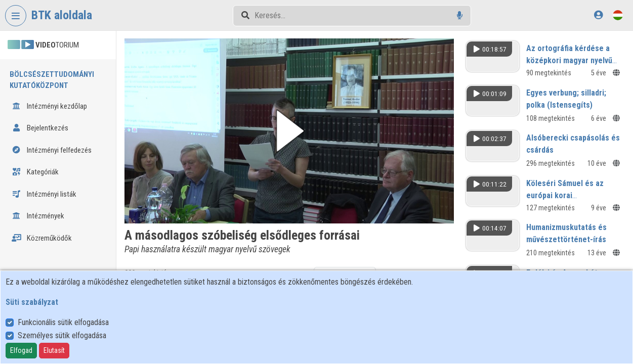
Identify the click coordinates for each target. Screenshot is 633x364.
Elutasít (54, 350)
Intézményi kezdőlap (49, 106)
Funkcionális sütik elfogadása (63, 322)
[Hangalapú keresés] (460, 15)
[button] (289, 131)
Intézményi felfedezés (52, 150)
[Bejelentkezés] (598, 15)
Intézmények (38, 216)
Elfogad (21, 350)
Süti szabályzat (32, 302)
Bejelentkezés (40, 128)
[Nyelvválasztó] (618, 15)
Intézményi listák (44, 194)
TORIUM (43, 45)
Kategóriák (35, 172)
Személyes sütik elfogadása (62, 335)
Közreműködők (42, 238)
